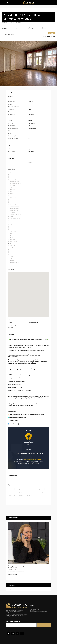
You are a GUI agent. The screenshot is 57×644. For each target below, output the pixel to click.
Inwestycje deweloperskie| (14, 614)
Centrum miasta (31, 489)
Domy (8, 615)
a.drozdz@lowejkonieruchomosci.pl (17, 571)
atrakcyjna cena (20, 489)
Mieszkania (24, 614)
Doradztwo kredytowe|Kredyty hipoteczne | (15, 612)
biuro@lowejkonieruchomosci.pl (38, 612)
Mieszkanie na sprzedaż (41, 492)
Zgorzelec (29, 495)
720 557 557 (35, 609)
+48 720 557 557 (13, 569)
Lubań (31, 492)
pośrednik (21, 495)
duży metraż (40, 489)
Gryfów (8, 616)
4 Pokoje (11, 489)
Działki (13, 615)
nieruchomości (12, 495)
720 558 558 (35, 610)
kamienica (12, 492)
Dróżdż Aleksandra (13, 568)
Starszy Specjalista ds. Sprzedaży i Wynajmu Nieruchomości (22, 566)
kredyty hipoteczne (21, 492)
